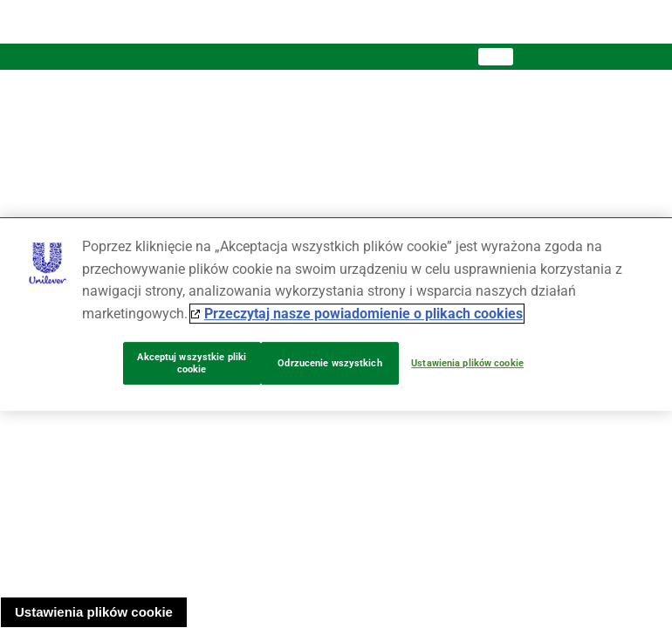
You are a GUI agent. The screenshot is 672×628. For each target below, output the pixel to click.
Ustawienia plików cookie (94, 612)
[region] (336, 314)
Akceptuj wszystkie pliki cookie (192, 364)
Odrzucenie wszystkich (329, 363)
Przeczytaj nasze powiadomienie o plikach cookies (363, 314)
